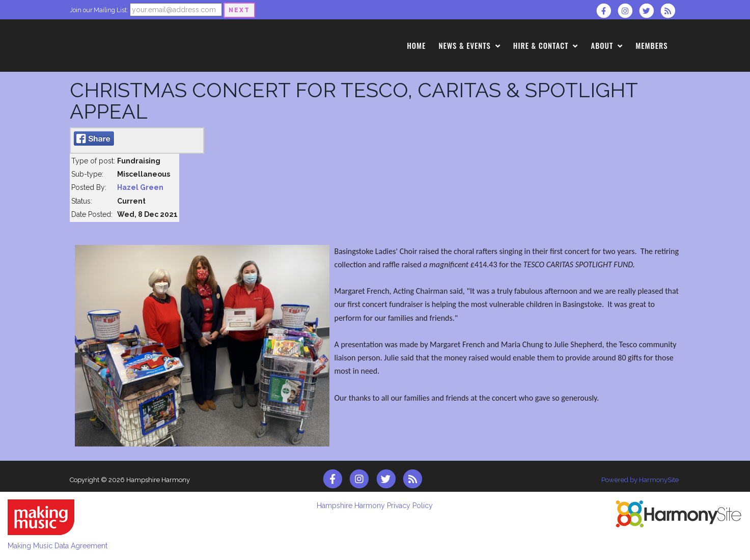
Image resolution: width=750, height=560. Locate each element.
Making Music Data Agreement (58, 546)
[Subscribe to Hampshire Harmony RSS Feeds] (670, 11)
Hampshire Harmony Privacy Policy (375, 506)
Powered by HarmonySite (640, 480)
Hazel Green (140, 187)
